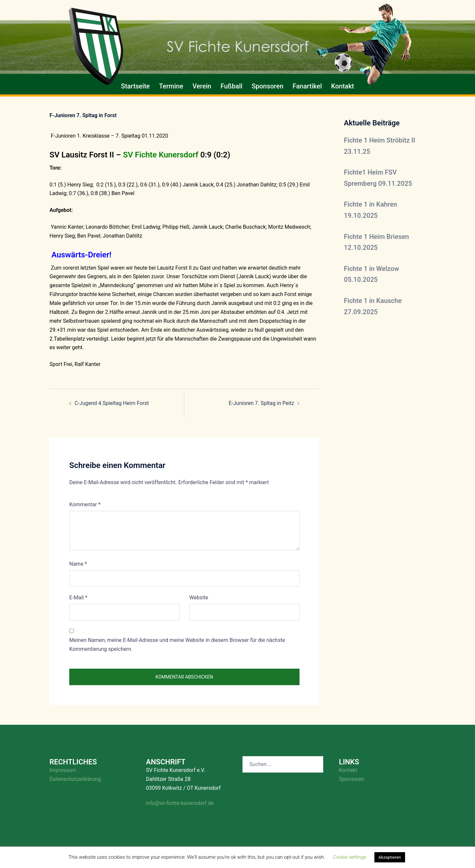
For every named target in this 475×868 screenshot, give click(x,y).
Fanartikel (307, 86)
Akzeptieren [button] (390, 857)
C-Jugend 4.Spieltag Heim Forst (112, 403)
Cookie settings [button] (349, 857)
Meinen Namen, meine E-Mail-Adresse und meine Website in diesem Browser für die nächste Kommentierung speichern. (177, 645)
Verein (202, 86)
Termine (171, 86)
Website (199, 598)
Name (78, 564)
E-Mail (78, 598)
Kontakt (343, 86)
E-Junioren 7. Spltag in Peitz (261, 403)
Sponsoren (268, 86)
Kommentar (85, 504)
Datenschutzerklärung (75, 779)
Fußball (231, 86)
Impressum (63, 770)
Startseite (135, 86)
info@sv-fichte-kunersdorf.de (180, 803)
